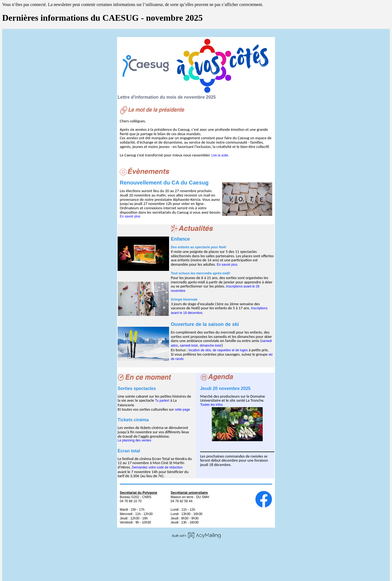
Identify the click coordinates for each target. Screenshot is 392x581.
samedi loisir (189, 346)
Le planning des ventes (134, 440)
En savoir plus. (227, 265)
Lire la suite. (220, 155)
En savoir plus (130, 216)
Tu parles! (162, 401)
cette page (182, 410)
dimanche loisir (211, 346)
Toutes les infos (211, 405)
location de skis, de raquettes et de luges (218, 350)
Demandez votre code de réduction (157, 467)
